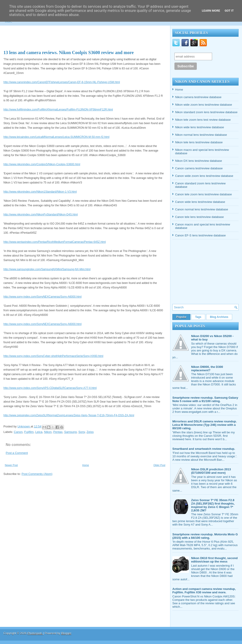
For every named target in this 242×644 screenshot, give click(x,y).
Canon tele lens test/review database (199, 217)
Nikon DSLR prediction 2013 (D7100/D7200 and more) (211, 471)
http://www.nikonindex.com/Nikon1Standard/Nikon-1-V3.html (40, 192)
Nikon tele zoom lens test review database (203, 120)
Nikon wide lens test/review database (200, 127)
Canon (18, 432)
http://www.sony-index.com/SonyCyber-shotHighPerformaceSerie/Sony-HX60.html (53, 356)
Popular (181, 317)
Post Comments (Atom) (37, 474)
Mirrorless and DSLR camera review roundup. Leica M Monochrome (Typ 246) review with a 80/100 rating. (205, 425)
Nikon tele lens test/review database (199, 142)
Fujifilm (29, 432)
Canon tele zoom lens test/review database (204, 194)
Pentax (58, 432)
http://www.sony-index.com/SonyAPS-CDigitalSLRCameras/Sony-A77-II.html (50, 388)
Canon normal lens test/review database (202, 209)
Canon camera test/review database (199, 168)
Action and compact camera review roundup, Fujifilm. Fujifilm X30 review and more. (204, 591)
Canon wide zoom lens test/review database (204, 176)
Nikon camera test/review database (198, 97)
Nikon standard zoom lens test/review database (206, 112)
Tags (198, 317)
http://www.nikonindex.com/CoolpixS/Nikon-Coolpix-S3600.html (42, 164)
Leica (39, 432)
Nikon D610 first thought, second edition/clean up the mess (214, 560)
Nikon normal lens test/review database (201, 135)
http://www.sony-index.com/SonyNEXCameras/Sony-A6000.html (42, 297)
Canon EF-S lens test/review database (200, 235)
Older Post (159, 465)
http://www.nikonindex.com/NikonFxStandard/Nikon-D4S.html (41, 215)
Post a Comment (17, 453)
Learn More (211, 11)
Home (85, 465)
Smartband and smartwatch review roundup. (204, 449)
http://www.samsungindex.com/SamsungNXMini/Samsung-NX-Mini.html (47, 269)
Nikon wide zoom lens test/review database (204, 105)
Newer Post (11, 465)
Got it (229, 11)
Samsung (70, 432)
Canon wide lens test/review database (200, 202)
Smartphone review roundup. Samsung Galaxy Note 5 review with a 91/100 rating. (205, 399)
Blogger (66, 633)
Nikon (48, 432)
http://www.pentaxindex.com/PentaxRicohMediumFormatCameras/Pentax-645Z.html (55, 242)
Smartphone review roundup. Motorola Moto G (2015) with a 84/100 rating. (205, 536)
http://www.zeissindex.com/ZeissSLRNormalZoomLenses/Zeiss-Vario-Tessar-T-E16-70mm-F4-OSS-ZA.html (69, 415)
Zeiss (90, 432)
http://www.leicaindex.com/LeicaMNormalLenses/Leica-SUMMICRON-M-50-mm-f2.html (56, 137)
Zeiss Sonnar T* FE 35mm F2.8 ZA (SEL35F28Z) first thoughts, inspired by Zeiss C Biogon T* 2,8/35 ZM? (213, 505)
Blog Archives (219, 317)
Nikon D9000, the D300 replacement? (207, 369)
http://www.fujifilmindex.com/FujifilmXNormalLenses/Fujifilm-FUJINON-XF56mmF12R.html (58, 110)
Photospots (35, 633)
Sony (82, 432)
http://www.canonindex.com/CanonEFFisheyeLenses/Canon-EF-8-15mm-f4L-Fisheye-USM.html (62, 82)
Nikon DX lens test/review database (199, 161)
